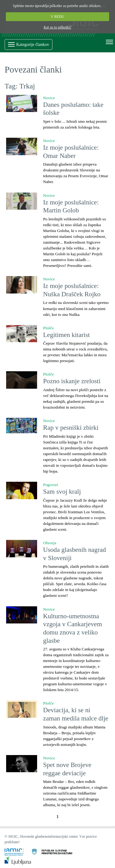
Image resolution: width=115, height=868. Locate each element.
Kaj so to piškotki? (57, 27)
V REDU (58, 17)
